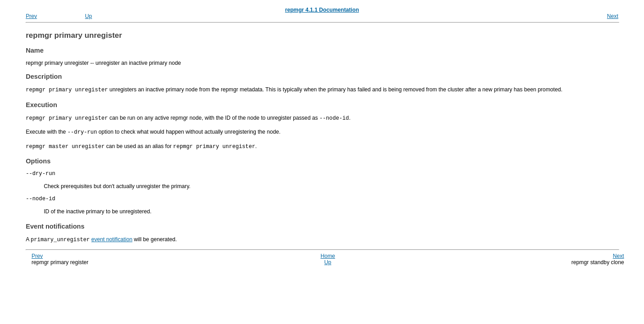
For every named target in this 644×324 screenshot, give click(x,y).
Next (613, 16)
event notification (112, 240)
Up (89, 16)
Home (328, 256)
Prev (31, 16)
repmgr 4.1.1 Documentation (322, 10)
